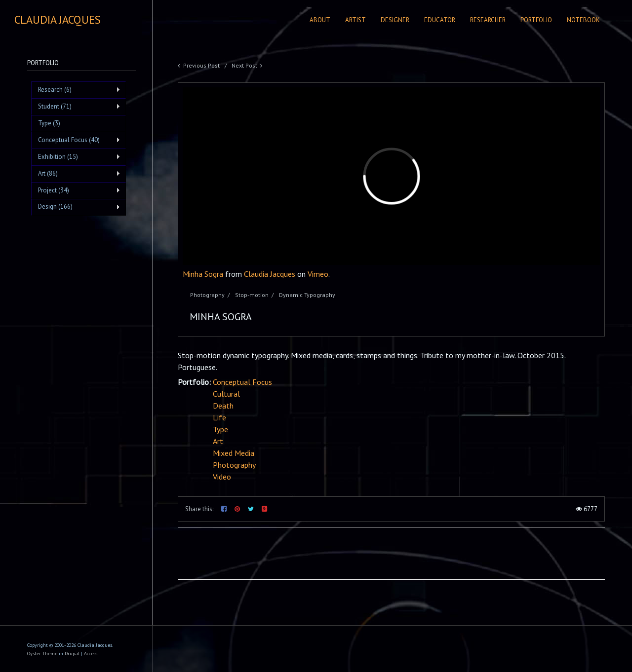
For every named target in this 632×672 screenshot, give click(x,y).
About (320, 20)
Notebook (583, 20)
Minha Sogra (203, 274)
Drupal (72, 653)
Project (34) (76, 190)
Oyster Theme (42, 653)
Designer (395, 20)
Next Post (244, 65)
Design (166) (76, 207)
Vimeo (318, 274)
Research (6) (76, 90)
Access (91, 653)
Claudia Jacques (270, 274)
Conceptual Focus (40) (76, 140)
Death (223, 406)
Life (219, 417)
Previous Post (201, 65)
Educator (440, 20)
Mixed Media (234, 453)
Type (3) (49, 123)
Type (220, 429)
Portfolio (536, 20)
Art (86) (76, 174)
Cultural (226, 394)
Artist (355, 20)
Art (218, 441)
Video (222, 477)
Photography (234, 465)
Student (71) (76, 107)
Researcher (488, 20)
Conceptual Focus (242, 382)
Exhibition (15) (76, 157)
